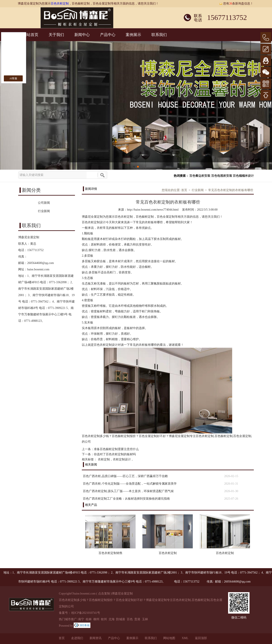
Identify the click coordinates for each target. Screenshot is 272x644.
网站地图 (169, 638)
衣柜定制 (104, 459)
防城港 (121, 619)
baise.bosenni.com (38, 269)
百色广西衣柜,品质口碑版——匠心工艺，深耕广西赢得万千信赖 (125, 476)
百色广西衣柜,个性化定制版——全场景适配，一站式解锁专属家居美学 (130, 484)
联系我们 (159, 35)
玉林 (145, 619)
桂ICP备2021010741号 (86, 613)
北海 (112, 619)
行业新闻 (198, 190)
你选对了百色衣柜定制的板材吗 (115, 454)
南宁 (81, 619)
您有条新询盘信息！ (236, 4)
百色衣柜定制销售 (111, 553)
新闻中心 (82, 35)
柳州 (96, 619)
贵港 (137, 619)
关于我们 (56, 35)
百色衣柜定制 (60, 4)
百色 (130, 619)
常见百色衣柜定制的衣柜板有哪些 (231, 190)
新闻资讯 (96, 638)
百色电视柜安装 (222, 176)
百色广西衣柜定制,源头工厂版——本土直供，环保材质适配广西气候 (128, 491)
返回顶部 (201, 638)
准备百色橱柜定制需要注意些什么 (116, 449)
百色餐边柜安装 (200, 176)
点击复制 (104, 594)
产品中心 (108, 35)
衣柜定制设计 (122, 459)
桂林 (89, 619)
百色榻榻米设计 (243, 176)
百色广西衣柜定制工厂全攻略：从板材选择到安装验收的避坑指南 (126, 499)
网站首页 (31, 35)
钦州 (104, 619)
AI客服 (13, 78)
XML (185, 638)
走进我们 (77, 638)
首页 (184, 190)
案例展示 (133, 35)
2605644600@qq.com (41, 263)
